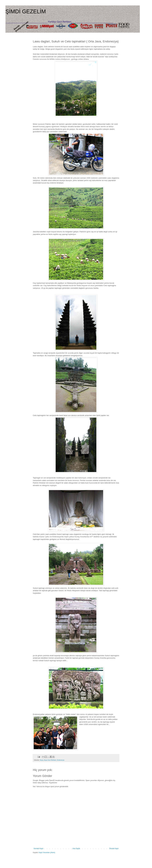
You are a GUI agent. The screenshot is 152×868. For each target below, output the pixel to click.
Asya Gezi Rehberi (50, 760)
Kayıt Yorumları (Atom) (47, 852)
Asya (42, 760)
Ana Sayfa (76, 849)
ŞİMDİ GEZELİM (26, 11)
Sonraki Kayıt (38, 849)
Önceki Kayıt (114, 849)
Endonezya (61, 760)
